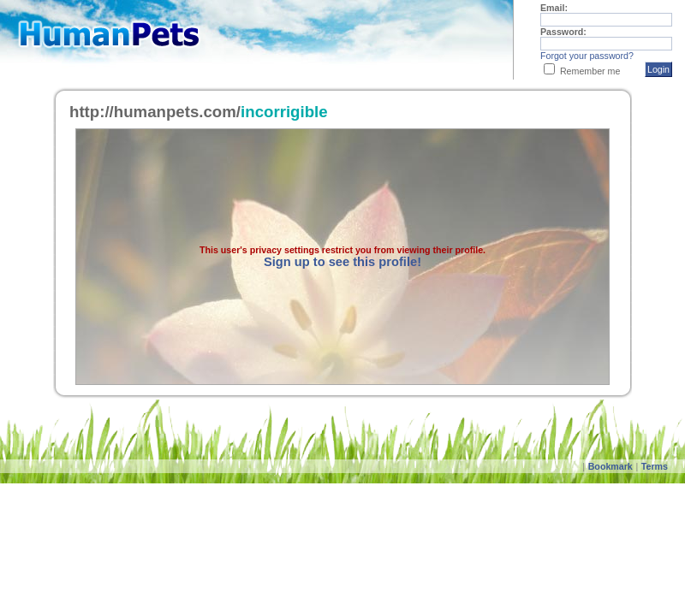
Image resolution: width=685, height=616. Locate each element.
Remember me (590, 71)
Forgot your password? (587, 56)
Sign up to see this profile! (342, 262)
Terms (655, 466)
